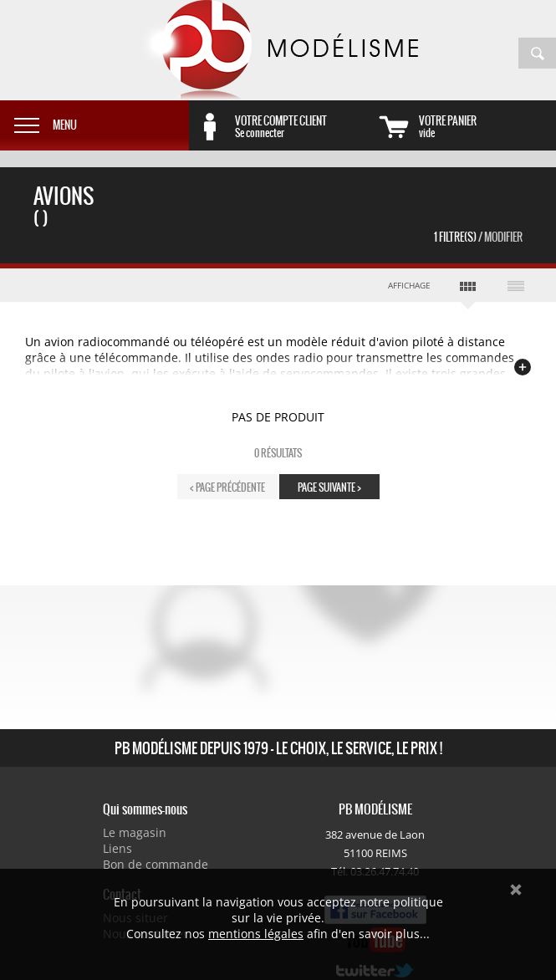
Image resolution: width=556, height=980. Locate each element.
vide (487, 126)
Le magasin (135, 832)
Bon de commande (156, 864)
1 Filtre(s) (478, 237)
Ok (516, 890)
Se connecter (304, 126)
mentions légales (256, 934)
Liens (117, 848)
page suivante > (329, 487)
